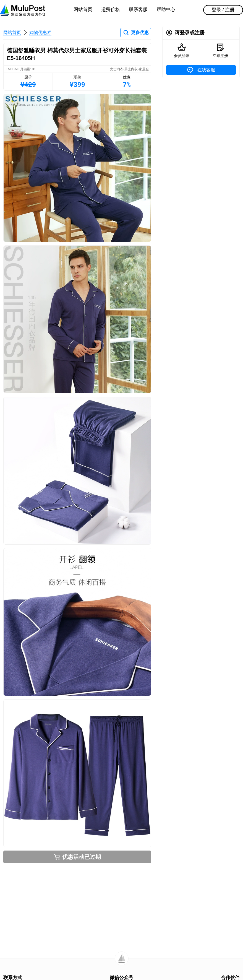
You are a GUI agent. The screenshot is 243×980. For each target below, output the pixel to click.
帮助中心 (166, 10)
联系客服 (138, 10)
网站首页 (83, 10)
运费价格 (111, 10)
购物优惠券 (40, 33)
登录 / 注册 (223, 10)
